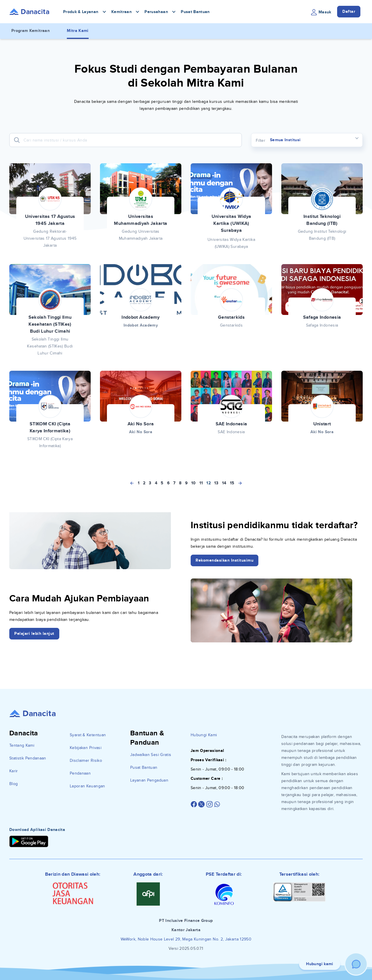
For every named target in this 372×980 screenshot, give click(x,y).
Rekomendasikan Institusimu (225, 560)
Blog (14, 784)
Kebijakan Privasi (86, 748)
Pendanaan (80, 773)
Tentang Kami (22, 745)
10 (194, 483)
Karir (14, 771)
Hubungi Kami (204, 735)
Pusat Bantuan (195, 12)
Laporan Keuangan (87, 786)
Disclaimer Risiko (86, 760)
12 (209, 483)
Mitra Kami (78, 31)
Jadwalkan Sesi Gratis (151, 755)
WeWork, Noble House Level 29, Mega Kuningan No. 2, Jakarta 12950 (186, 939)
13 (216, 483)
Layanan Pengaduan (149, 780)
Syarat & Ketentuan (88, 735)
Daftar (349, 11)
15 (232, 483)
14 (224, 483)
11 (201, 483)
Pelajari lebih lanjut (34, 634)
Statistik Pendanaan (28, 758)
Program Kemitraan (31, 31)
